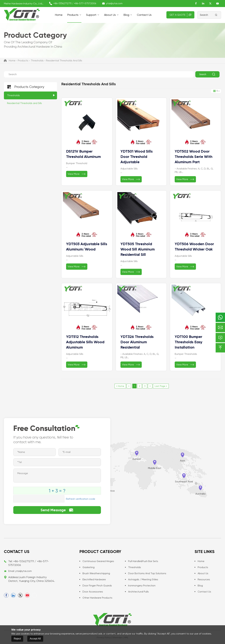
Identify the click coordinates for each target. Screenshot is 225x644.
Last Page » (161, 386)
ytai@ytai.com (114, 3)
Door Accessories (91, 592)
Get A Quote (180, 15)
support (91, 15)
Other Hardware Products (96, 598)
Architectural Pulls (137, 592)
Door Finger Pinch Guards (96, 586)
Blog (126, 15)
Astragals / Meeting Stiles (142, 579)
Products (73, 15)
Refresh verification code (81, 499)
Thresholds (37, 61)
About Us (110, 15)
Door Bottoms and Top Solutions (146, 573)
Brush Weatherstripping (95, 573)
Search (207, 74)
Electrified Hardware (93, 579)
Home (59, 15)
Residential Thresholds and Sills (64, 61)
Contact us (144, 15)
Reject (17, 639)
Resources (202, 579)
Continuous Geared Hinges (97, 561)
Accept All (35, 639)
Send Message (57, 510)
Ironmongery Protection (140, 586)
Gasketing (87, 567)
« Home (120, 386)
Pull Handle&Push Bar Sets (142, 561)
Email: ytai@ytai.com (20, 571)
